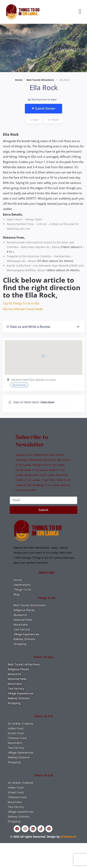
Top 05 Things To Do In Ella (21, 303)
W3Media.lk (68, 837)
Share (54, 120)
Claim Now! (47, 402)
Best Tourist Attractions (40, 80)
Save (34, 120)
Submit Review (43, 109)
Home (19, 80)
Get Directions (19, 385)
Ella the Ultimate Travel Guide (23, 309)
